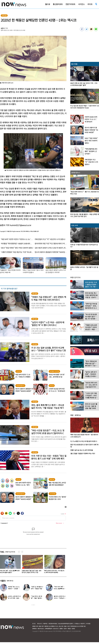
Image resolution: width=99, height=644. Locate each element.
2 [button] (33, 605)
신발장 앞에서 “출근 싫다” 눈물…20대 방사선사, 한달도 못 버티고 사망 (54, 572)
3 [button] (35, 605)
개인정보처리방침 (53, 624)
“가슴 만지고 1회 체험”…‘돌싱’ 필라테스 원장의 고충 (37, 598)
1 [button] (32, 605)
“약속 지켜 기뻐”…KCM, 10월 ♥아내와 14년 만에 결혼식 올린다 (32, 572)
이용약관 (45, 624)
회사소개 (39, 624)
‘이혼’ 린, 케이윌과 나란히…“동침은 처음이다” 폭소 (37, 589)
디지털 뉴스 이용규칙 (80, 624)
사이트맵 (88, 624)
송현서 (3, 28)
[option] (32, 565)
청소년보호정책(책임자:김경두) (66, 624)
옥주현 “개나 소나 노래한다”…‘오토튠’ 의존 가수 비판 (14, 589)
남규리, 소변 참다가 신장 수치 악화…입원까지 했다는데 (14, 598)
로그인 (34, 624)
